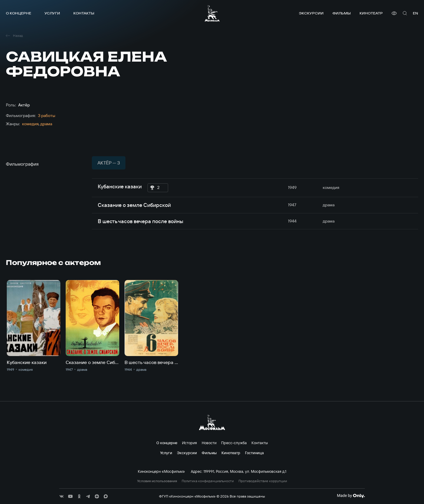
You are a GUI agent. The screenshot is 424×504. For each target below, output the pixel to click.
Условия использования (157, 481)
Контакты (84, 13)
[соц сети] (62, 496)
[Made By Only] (351, 496)
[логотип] (212, 13)
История (189, 443)
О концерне (19, 13)
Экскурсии (311, 13)
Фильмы (342, 13)
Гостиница (254, 453)
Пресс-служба (234, 443)
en (415, 13)
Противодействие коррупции (263, 481)
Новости (209, 443)
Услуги (52, 13)
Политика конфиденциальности (208, 481)
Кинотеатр (371, 13)
